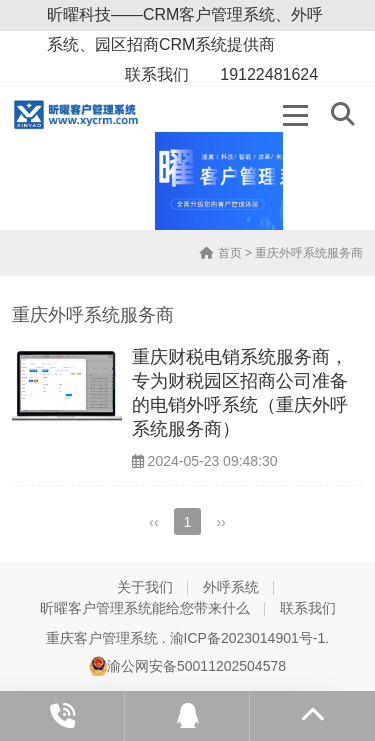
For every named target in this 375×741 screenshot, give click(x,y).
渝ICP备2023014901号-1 (248, 638)
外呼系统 (231, 587)
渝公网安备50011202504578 (187, 666)
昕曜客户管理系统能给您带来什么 (145, 608)
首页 (220, 253)
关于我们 (145, 587)
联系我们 (308, 608)
